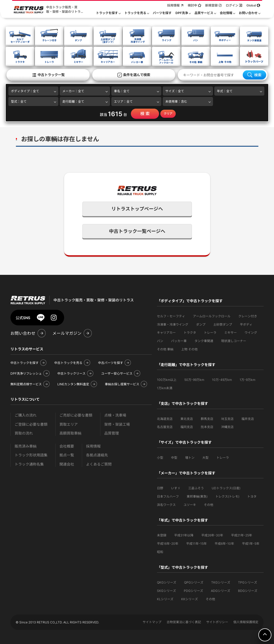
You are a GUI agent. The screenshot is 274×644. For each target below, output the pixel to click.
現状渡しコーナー (234, 340)
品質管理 (112, 433)
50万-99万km (194, 379)
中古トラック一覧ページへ (137, 231)
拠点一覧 (67, 454)
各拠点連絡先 (97, 454)
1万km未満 (165, 388)
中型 (174, 457)
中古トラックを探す (25, 362)
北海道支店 (165, 418)
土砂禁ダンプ (223, 324)
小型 (160, 457)
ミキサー (230, 332)
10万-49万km (222, 379)
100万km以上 (167, 379)
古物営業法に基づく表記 (184, 621)
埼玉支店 (227, 418)
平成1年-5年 (251, 543)
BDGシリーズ (248, 590)
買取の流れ (24, 433)
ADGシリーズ (221, 590)
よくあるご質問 (99, 464)
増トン (190, 457)
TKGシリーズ (221, 582)
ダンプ (201, 324)
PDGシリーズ (193, 590)
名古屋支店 (165, 426)
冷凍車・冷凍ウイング (173, 324)
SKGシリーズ (166, 590)
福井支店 (248, 418)
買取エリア (69, 424)
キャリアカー (166, 332)
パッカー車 (179, 340)
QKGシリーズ (167, 582)
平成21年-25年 (242, 535)
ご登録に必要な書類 (31, 424)
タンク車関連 (204, 340)
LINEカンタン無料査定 (73, 384)
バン (160, 340)
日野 (160, 488)
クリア (168, 113)
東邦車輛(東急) (197, 496)
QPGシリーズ (194, 582)
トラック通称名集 (29, 464)
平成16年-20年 (168, 543)
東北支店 (187, 418)
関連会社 (67, 464)
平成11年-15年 (196, 543)
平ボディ (246, 324)
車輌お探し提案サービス (122, 384)
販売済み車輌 (26, 446)
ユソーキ (190, 504)
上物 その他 (189, 349)
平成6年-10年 (224, 543)
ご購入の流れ (26, 415)
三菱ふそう (196, 488)
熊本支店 (207, 426)
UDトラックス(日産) (226, 488)
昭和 (160, 551)
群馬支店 (207, 418)
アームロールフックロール (212, 316)
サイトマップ (152, 621)
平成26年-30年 (212, 535)
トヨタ (252, 496)
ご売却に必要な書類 (76, 415)
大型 (205, 457)
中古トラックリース (71, 373)
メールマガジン (67, 333)
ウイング (251, 332)
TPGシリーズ (248, 582)
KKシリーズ (190, 599)
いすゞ (176, 488)
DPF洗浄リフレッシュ (26, 373)
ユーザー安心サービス (117, 373)
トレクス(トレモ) (227, 496)
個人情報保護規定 (246, 621)
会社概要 (67, 446)
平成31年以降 (184, 535)
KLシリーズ (165, 599)
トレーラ (210, 332)
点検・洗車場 (115, 415)
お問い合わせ (23, 333)
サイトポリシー (217, 621)
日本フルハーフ (168, 496)
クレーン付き (248, 316)
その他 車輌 (165, 349)
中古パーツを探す (111, 362)
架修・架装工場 (117, 424)
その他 (209, 504)
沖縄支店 (227, 426)
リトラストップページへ (137, 208)
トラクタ (190, 332)
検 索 (145, 113)
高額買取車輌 (70, 433)
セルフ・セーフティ (171, 316)
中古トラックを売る (68, 362)
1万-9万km (247, 379)
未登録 (162, 535)
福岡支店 (187, 426)
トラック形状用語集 (31, 454)
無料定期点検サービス (26, 384)
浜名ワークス (166, 504)
